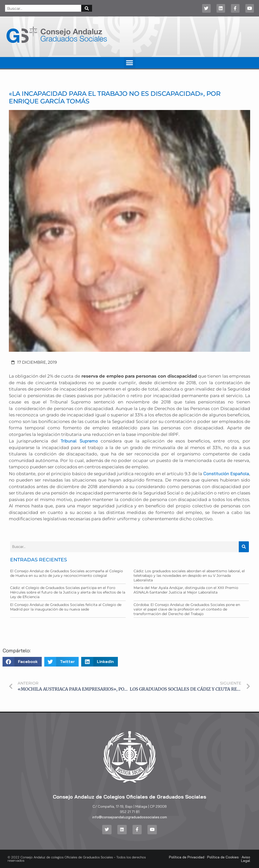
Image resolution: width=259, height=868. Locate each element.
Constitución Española (226, 474)
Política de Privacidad (187, 857)
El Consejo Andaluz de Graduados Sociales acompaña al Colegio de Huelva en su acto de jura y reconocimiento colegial (67, 573)
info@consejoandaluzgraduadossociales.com (130, 817)
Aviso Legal (246, 859)
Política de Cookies (223, 857)
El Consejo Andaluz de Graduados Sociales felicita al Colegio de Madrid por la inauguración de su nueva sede (66, 607)
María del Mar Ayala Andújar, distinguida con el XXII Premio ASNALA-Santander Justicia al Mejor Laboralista (186, 590)
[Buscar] (87, 8)
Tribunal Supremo (79, 441)
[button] (130, 63)
